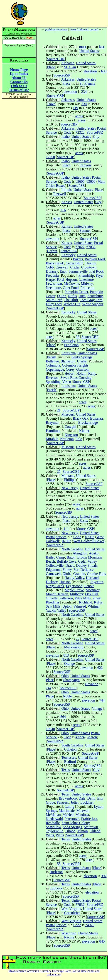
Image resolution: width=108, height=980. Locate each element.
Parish (52, 357)
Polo (79, 439)
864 (63, 717)
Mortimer (93, 590)
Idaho (65, 137)
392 (104, 876)
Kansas (66, 202)
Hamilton (53, 431)
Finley (67, 570)
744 (49, 688)
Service (51, 132)
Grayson (82, 369)
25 (59, 472)
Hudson (65, 582)
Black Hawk (55, 263)
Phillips (70, 480)
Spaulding (53, 382)
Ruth (82, 296)
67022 (80, 247)
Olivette (52, 598)
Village (97, 708)
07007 (66, 541)
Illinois (66, 190)
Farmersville (78, 271)
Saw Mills (53, 606)
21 (59, 410)
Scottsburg (95, 296)
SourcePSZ (95, 132)
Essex (84, 521)
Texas (65, 770)
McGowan (71, 284)
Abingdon (80, 553)
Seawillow (53, 827)
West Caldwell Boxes (89, 541)
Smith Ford (54, 300)
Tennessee (69, 757)
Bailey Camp (55, 557)
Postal (101, 128)
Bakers (78, 259)
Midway (87, 284)
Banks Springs (82, 357)
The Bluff (71, 300)
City (96, 137)
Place (51, 67)
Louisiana (68, 353)
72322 (80, 132)
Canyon (85, 165)
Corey (70, 369)
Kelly (92, 373)
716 (63, 210)
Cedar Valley (87, 561)
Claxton (90, 263)
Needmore (53, 288)
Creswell (62, 267)
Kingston (71, 435)
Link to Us (19, 86)
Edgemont (53, 570)
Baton (71, 557)
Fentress (63, 802)
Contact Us (19, 82)
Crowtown (89, 267)
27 (78, 639)
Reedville (53, 823)
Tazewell (59, 194)
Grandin (79, 574)
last (102, 47)
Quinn (62, 296)
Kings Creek (55, 586)
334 (84, 104)
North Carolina (72, 549)
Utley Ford (54, 304)
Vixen (67, 382)
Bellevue (52, 361)
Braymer (52, 422)
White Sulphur (93, 304)
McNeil (68, 815)
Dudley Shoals (87, 565)
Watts (50, 835)
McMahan (53, 815)
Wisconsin (69, 933)
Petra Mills (83, 598)
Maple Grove (74, 590)
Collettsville (55, 565)
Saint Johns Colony (75, 823)
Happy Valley (74, 578)
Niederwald (54, 819)
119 (75, 108)
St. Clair (70, 67)
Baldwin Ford (95, 259)
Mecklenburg (74, 647)
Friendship (86, 275)
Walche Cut (72, 304)
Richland (86, 602)
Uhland (95, 831)
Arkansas (68, 79)
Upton (67, 606)
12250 (50, 157)
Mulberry (77, 594)
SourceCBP (69, 124)
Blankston (68, 361)
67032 (91, 247)
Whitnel (94, 606)
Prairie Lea (89, 819)
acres (79, 116)
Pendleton (71, 345)
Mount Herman (57, 594)
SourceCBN (56, 59)
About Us (19, 78)
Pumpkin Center (76, 292)
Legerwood (74, 586)
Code (67, 132)
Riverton (52, 378)
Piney (97, 598)
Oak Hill (92, 594)
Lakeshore (86, 279)
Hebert (70, 373)
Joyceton (97, 582)
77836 (80, 905)
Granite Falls (96, 574)
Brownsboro (68, 798)
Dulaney (52, 271)
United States (89, 51)
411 (66, 529)
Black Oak (81, 418)
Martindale (67, 811)
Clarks (82, 361)
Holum (81, 373)
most (83, 47)
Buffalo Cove (66, 561)
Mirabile (52, 439)
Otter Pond (71, 288)
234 (84, 92)
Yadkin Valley (56, 610)
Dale (82, 798)
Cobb (50, 267)
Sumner (85, 230)
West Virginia (71, 909)
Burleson (56, 872)
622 (100, 668)
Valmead (80, 606)
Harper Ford (55, 279)
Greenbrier (72, 913)
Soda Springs (72, 827)
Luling (70, 806)
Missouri (68, 414)
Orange (69, 664)
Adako (94, 553)
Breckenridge (88, 422)
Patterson (66, 598)
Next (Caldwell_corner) (84, 29)
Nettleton (67, 439)
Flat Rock (97, 271)
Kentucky (68, 255)
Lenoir (89, 586)
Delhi (91, 798)
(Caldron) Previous (56, 29)
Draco (70, 565)
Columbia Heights (75, 365)
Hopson (71, 279)
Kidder (84, 431)
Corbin (52, 251)
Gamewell (53, 574)
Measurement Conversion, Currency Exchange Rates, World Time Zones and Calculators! (54, 973)
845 (102, 941)
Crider (75, 267)
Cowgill (71, 427)
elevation (90, 71)
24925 (90, 925)
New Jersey (70, 488)
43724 (80, 737)
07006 (90, 537)
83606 (91, 181)
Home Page (19, 70)
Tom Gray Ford (91, 300)
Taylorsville (54, 831)
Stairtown (91, 827)
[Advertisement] (72, 13)
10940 (50, 729)
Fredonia (52, 275)
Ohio (65, 676)
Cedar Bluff (74, 263)
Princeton (87, 288)
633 (104, 71)
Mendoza (82, 815)
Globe (67, 574)
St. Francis (87, 83)
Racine (69, 937)
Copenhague (55, 369)
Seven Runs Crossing (76, 378)
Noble (67, 696)
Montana (68, 476)
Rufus (72, 296)
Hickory (52, 582)
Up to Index (19, 74)
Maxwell (83, 811)
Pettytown (72, 819)
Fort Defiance (83, 570)
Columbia (53, 365)
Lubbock (56, 888)
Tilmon (70, 831)
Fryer (100, 275)
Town (51, 104)
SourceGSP (62, 75)
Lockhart (87, 802)
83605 (80, 181)
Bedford (70, 762)
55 (59, 864)
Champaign (71, 680)
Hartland (92, 578)
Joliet (75, 802)
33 (78, 337)
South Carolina (72, 745)
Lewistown (54, 284)
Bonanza (96, 418)
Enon (64, 271)
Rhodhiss (53, 602)
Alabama (68, 63)
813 (66, 655)
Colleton (70, 749)
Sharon (92, 737)
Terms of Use (19, 90)
